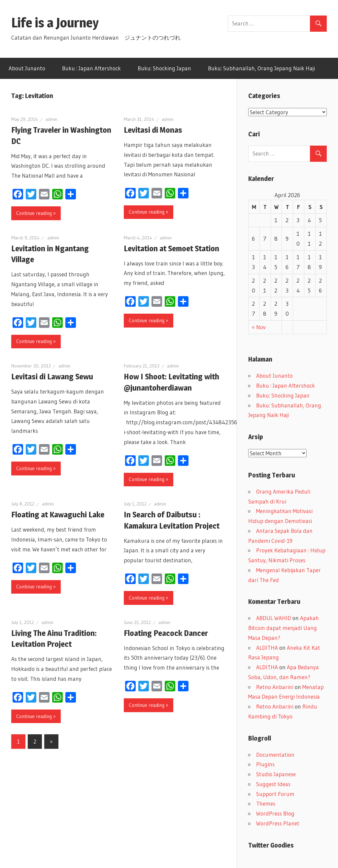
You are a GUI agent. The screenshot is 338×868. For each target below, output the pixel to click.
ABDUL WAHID (274, 618)
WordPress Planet (278, 823)
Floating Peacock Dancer (166, 633)
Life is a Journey (62, 23)
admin (51, 119)
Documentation (275, 755)
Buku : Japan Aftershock (91, 68)
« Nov (259, 327)
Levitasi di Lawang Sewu (52, 377)
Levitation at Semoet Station (171, 248)
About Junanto (27, 68)
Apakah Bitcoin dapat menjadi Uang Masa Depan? (284, 628)
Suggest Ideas (273, 784)
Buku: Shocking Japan (164, 68)
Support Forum (275, 794)
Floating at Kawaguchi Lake (58, 515)
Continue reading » (36, 213)
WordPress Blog (275, 813)
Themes (266, 803)
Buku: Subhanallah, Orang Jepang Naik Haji (261, 68)
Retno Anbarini (275, 687)
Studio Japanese (276, 774)
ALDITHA (267, 648)
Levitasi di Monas (153, 130)
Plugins (265, 764)
